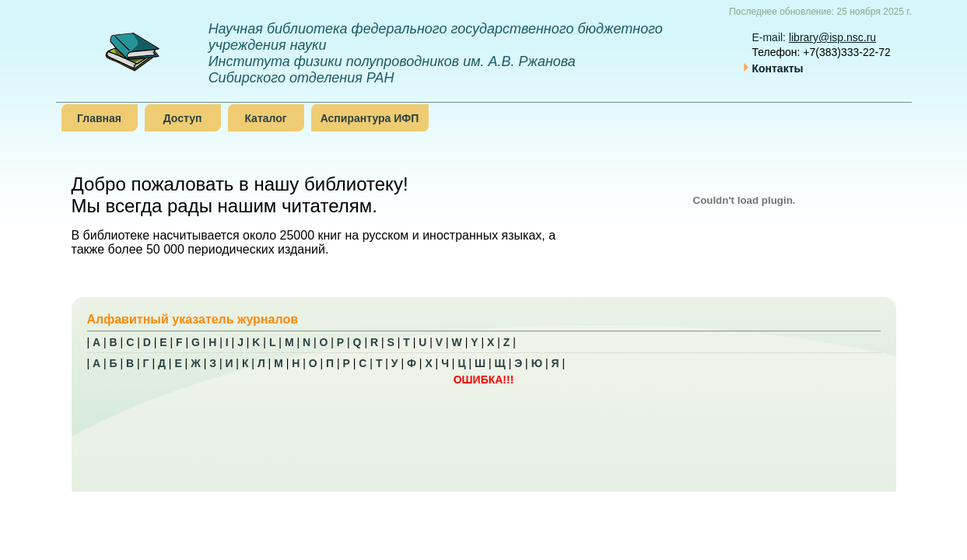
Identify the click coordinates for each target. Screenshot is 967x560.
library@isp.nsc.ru (832, 37)
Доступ (183, 118)
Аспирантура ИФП (370, 118)
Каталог (265, 118)
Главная (99, 118)
